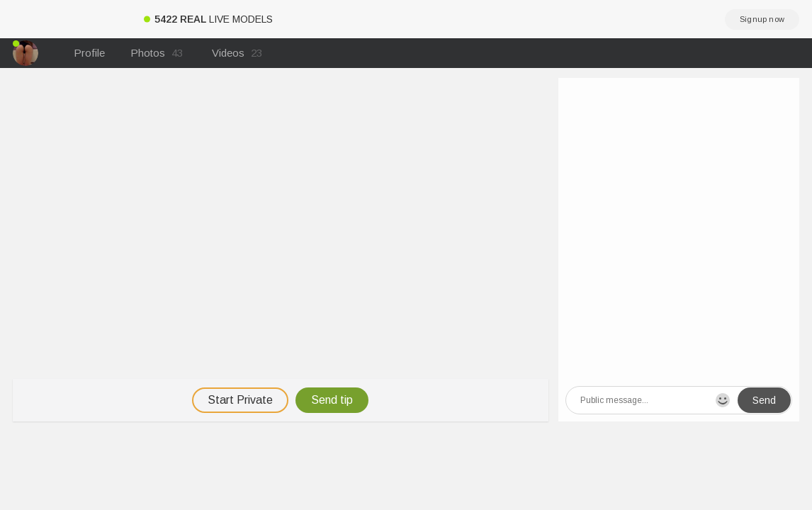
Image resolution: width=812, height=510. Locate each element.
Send (764, 400)
